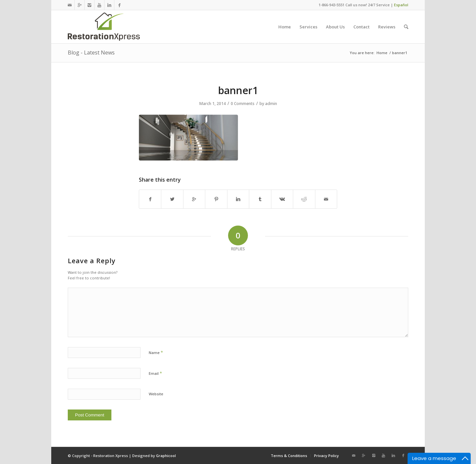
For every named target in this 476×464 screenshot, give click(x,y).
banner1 (238, 90)
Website (156, 394)
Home (382, 53)
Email (155, 373)
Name (156, 352)
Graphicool (166, 456)
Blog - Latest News (91, 53)
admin (271, 104)
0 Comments (243, 104)
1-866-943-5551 (332, 5)
